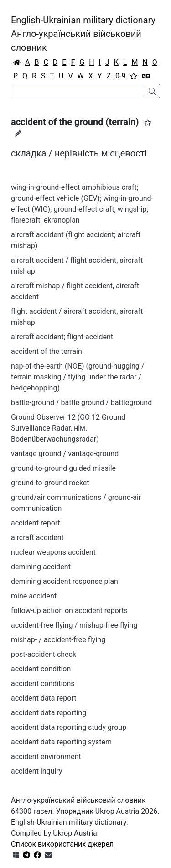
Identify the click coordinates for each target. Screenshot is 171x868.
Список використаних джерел (62, 844)
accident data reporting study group (69, 727)
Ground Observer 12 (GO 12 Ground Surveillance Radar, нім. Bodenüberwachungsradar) (68, 428)
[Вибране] (134, 76)
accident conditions (43, 683)
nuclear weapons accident (53, 552)
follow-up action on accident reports (69, 611)
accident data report (44, 698)
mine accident (34, 596)
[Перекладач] (146, 76)
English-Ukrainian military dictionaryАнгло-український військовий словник (83, 34)
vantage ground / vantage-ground (65, 454)
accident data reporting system (61, 742)
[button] (148, 123)
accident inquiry (37, 771)
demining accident (41, 567)
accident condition (41, 669)
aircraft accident (37, 538)
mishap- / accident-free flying (58, 640)
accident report (36, 523)
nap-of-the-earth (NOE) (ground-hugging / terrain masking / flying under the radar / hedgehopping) (78, 377)
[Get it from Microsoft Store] (16, 855)
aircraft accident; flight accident (62, 337)
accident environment (46, 756)
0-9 (120, 76)
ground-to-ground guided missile (63, 468)
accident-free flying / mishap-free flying (74, 625)
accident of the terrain (47, 351)
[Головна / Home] (17, 62)
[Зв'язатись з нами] (48, 855)
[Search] (78, 91)
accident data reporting (49, 713)
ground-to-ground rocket (50, 483)
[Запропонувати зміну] (18, 134)
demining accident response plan (65, 581)
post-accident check (44, 654)
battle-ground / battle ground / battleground (81, 403)
